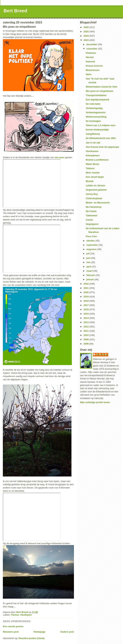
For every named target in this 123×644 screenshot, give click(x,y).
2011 (86, 331)
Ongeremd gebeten (96, 190)
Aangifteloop (93, 134)
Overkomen (92, 151)
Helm (89, 74)
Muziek (89, 181)
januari (90, 279)
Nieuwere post (11, 632)
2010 (86, 335)
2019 (86, 297)
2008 (86, 344)
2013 (86, 322)
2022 (86, 284)
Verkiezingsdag (94, 108)
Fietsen (15, 615)
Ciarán (89, 220)
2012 (86, 327)
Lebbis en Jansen (95, 185)
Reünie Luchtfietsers (97, 160)
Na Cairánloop (93, 207)
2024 (86, 36)
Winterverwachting (96, 117)
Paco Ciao (91, 236)
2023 (86, 40)
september (93, 245)
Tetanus (90, 168)
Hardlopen (26, 615)
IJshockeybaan (94, 198)
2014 (86, 318)
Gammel (90, 62)
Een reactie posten (13, 626)
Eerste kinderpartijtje (97, 130)
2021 (86, 288)
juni (89, 258)
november (92, 49)
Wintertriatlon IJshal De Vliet (101, 87)
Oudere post (67, 632)
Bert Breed (15, 11)
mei (89, 262)
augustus (92, 249)
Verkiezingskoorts (96, 112)
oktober (91, 241)
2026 (86, 27)
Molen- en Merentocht (98, 203)
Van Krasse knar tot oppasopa (102, 147)
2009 (86, 339)
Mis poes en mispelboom (99, 91)
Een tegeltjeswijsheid (97, 100)
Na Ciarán (91, 211)
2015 (86, 314)
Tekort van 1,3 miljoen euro (101, 125)
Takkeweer (92, 215)
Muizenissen (93, 70)
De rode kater (93, 104)
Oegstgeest (92, 224)
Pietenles (91, 53)
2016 (86, 309)
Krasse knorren (94, 66)
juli (88, 254)
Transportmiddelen (96, 95)
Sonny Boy (92, 194)
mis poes (60, 157)
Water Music (92, 164)
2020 (86, 292)
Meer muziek (93, 173)
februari (91, 275)
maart (90, 271)
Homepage (39, 632)
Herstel (90, 57)
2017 (86, 305)
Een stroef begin (95, 177)
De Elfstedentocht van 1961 (101, 138)
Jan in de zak (93, 143)
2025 (86, 32)
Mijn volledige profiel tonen (95, 402)
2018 (86, 301)
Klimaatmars (93, 155)
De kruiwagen (93, 121)
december (92, 44)
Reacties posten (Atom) (32, 638)
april (89, 267)
